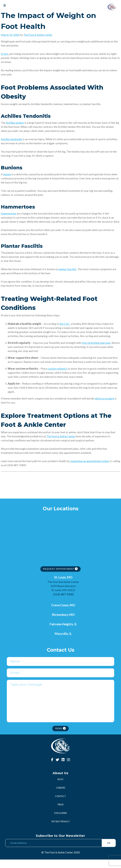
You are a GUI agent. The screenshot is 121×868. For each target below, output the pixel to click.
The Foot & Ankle (57, 436)
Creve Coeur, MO (63, 605)
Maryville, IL (63, 634)
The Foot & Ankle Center (38, 35)
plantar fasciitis (67, 269)
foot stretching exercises (96, 343)
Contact (60, 805)
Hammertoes (9, 213)
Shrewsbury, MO (63, 615)
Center (71, 436)
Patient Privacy (61, 830)
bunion (7, 174)
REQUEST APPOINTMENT (61, 569)
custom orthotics (58, 368)
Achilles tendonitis (12, 139)
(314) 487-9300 (63, 594)
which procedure (104, 398)
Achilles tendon (15, 123)
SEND (60, 737)
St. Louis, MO (63, 577)
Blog (60, 788)
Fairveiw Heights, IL (63, 624)
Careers (60, 796)
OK (109, 851)
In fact (5, 54)
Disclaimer (60, 822)
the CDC (65, 324)
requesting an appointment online (90, 461)
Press (60, 813)
